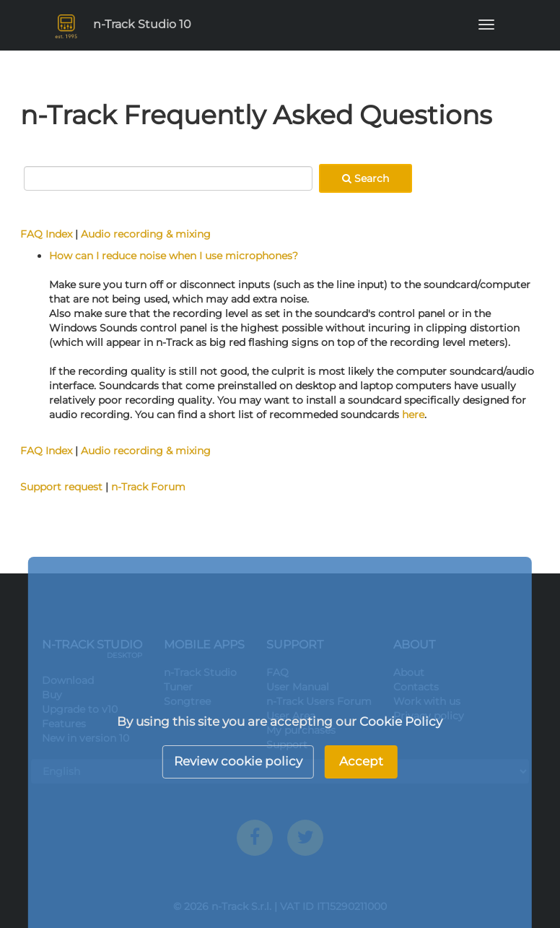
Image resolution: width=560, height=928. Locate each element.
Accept (361, 761)
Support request (61, 487)
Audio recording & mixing (146, 234)
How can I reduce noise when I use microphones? (174, 256)
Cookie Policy (401, 721)
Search (366, 178)
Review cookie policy (238, 761)
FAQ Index (46, 234)
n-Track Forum (148, 487)
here (413, 415)
